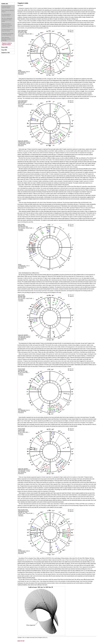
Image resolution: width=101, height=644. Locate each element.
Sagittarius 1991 (6, 53)
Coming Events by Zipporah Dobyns (6, 7)
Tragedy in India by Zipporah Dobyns (7, 44)
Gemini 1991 (5, 4)
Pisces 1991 (4, 47)
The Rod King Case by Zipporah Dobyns (7, 30)
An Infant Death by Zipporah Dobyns (6, 15)
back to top (21, 641)
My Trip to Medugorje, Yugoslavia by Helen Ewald (7, 20)
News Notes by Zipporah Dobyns (8, 11)
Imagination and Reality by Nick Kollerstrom (8, 34)
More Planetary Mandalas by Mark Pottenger (6, 39)
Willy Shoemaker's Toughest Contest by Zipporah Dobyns (7, 25)
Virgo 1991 (4, 50)
